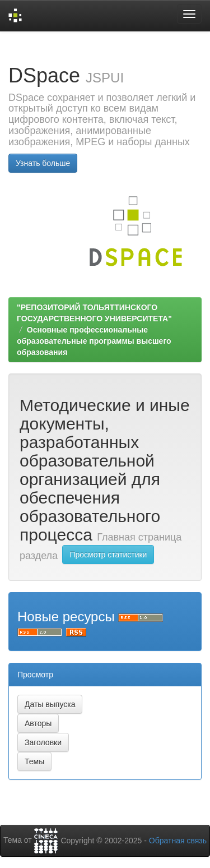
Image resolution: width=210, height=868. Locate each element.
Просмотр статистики (108, 555)
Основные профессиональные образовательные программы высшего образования (94, 341)
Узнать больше (43, 163)
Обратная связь (178, 841)
